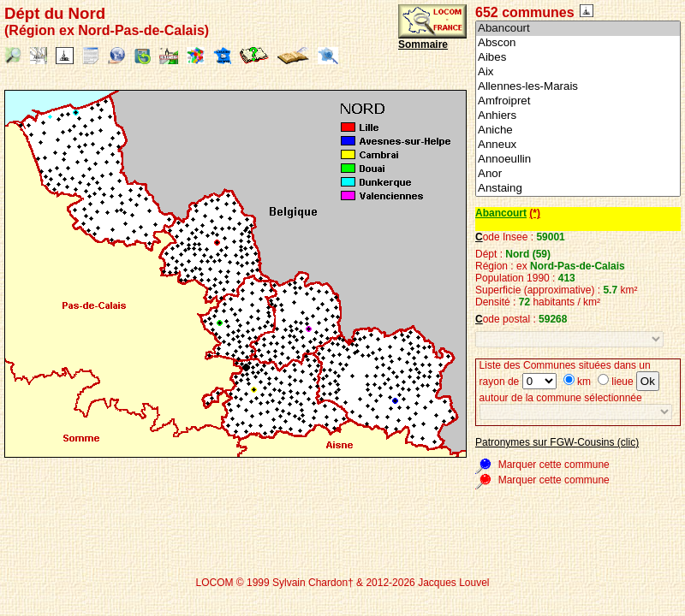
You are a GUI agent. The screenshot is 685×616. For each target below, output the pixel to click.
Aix (578, 72)
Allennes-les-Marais (578, 87)
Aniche (578, 130)
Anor (578, 174)
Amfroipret (578, 101)
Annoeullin (578, 160)
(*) (535, 213)
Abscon (578, 43)
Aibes (578, 58)
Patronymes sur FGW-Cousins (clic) (557, 442)
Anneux (578, 145)
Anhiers (578, 116)
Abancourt (578, 29)
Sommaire (423, 44)
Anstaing (578, 189)
